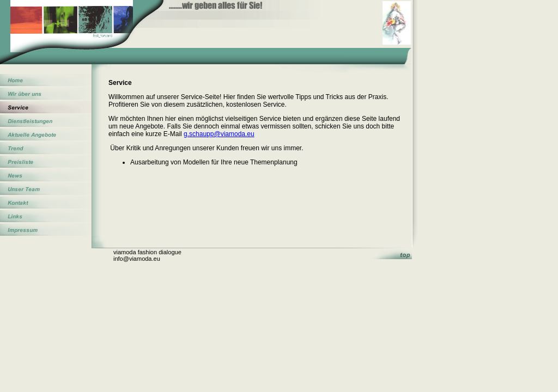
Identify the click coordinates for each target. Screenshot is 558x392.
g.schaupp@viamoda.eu (219, 134)
